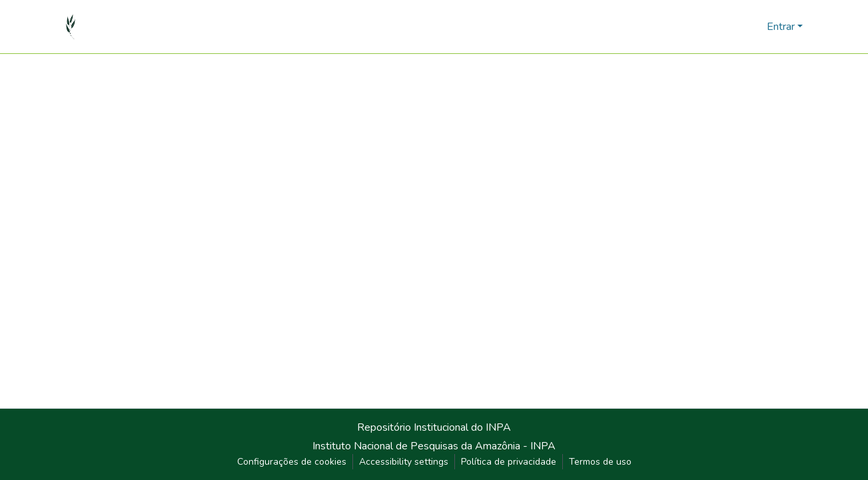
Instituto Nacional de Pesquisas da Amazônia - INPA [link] (434, 446)
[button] (71, 27)
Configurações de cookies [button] (292, 462)
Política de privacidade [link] (509, 462)
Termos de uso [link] (600, 462)
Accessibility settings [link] (404, 462)
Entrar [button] (782, 27)
